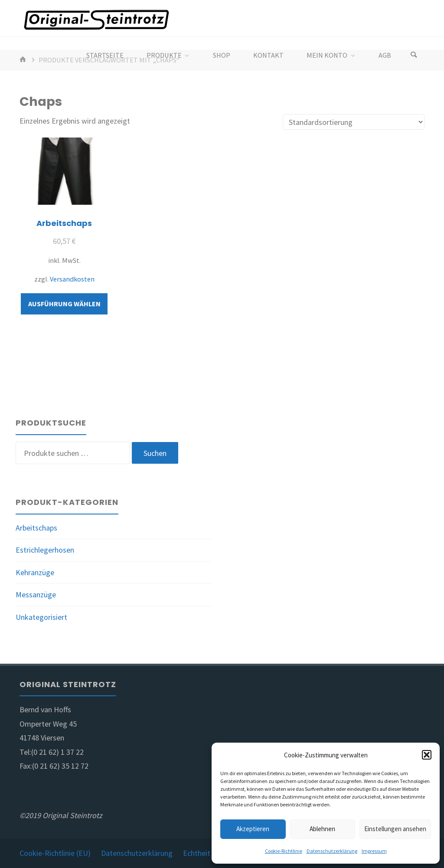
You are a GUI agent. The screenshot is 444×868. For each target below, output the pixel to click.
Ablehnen (322, 829)
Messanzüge (36, 594)
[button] (427, 755)
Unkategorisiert (41, 617)
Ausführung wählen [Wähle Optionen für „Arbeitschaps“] (64, 304)
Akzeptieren (253, 829)
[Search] (414, 55)
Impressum (374, 851)
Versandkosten (72, 279)
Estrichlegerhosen (45, 550)
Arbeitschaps (36, 528)
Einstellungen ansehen (395, 829)
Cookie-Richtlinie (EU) (55, 853)
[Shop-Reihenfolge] (354, 122)
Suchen (155, 453)
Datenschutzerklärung (332, 851)
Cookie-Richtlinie (284, 851)
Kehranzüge (35, 572)
